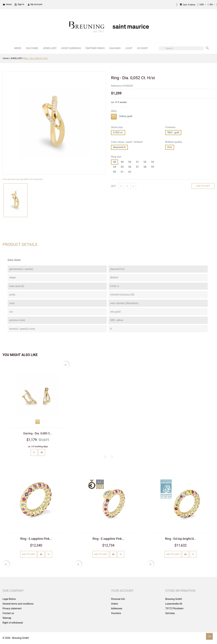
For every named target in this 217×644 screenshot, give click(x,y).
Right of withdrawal (13, 623)
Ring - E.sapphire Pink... (36, 539)
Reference (116, 86)
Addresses (117, 608)
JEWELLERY (50, 48)
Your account (122, 591)
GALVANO (115, 48)
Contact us (8, 613)
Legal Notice (9, 599)
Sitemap (7, 618)
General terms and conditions (18, 604)
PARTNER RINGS (95, 48)
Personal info (118, 599)
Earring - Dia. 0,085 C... (38, 433)
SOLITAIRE (32, 48)
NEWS (18, 48)
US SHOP (142, 48)
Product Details (20, 245)
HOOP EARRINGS (71, 48)
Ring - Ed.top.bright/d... (181, 539)
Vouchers (116, 613)
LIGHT (129, 48)
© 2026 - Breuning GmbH (16, 638)
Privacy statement (12, 608)
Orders (115, 604)
